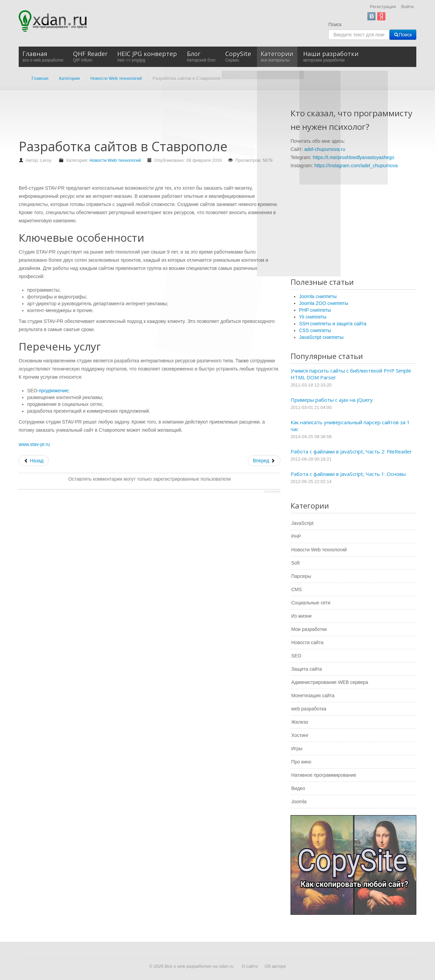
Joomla (299, 802)
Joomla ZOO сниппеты (324, 303)
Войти (407, 7)
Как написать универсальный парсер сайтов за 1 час (350, 426)
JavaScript (302, 523)
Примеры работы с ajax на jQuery (332, 400)
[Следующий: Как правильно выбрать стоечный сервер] (264, 461)
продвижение (54, 391)
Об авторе (275, 966)
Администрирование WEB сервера (330, 682)
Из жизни (301, 616)
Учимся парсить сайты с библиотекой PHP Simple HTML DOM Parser (351, 374)
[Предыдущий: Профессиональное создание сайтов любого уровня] (34, 461)
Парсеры (301, 576)
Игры (297, 749)
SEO (296, 656)
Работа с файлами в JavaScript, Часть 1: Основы (348, 474)
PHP (296, 536)
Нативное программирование (324, 775)
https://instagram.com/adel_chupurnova (356, 166)
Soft (295, 563)
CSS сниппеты (315, 330)
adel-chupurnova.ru (325, 149)
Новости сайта (307, 642)
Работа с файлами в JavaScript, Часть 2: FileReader (351, 451)
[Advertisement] (142, 118)
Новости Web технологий (115, 160)
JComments (272, 492)
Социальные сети (311, 603)
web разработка (309, 709)
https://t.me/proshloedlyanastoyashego (353, 157)
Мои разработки (309, 629)
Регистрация (383, 7)
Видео (298, 788)
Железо (300, 722)
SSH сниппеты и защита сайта (333, 324)
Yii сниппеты (313, 317)
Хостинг (300, 735)
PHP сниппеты (315, 310)
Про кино (301, 762)
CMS (297, 589)
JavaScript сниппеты (321, 337)
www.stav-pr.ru (34, 444)
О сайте (250, 966)
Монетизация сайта (313, 695)
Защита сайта (307, 669)
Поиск (335, 24)
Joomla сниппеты (318, 296)
